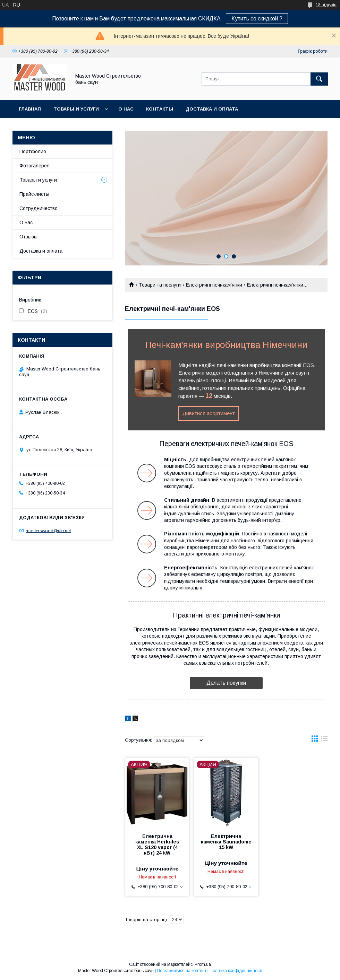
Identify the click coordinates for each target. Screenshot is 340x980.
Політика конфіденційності (236, 971)
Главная (30, 109)
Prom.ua (203, 964)
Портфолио (33, 151)
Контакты (160, 109)
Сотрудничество (39, 208)
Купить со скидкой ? (257, 19)
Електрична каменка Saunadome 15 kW (226, 842)
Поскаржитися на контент (182, 971)
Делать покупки (226, 683)
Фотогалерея (35, 166)
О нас (126, 109)
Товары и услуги (76, 109)
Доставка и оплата (212, 109)
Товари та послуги (160, 285)
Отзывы (28, 237)
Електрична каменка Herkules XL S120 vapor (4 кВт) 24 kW (157, 845)
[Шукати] (319, 79)
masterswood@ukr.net (48, 530)
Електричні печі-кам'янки (214, 285)
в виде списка (324, 740)
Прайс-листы (34, 194)
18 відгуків (326, 5)
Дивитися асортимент (209, 413)
